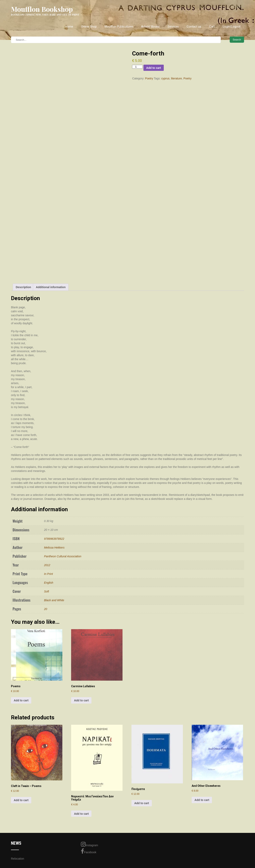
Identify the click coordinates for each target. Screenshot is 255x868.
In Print (48, 574)
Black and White (54, 600)
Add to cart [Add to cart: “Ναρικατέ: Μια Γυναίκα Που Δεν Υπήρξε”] (81, 814)
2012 (47, 565)
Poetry (149, 78)
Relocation (18, 859)
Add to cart (154, 68)
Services (173, 27)
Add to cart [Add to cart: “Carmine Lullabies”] (81, 700)
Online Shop (89, 27)
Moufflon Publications (119, 27)
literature (176, 78)
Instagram (89, 844)
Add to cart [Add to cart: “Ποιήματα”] (142, 803)
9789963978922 (54, 539)
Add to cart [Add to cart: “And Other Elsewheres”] (202, 800)
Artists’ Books (150, 27)
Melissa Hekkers (54, 548)
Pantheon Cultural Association (63, 556)
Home (69, 27)
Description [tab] (23, 287)
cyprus (165, 78)
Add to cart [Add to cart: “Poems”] (21, 700)
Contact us (194, 27)
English (49, 583)
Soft (47, 591)
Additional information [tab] (51, 287)
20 (46, 609)
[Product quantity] (137, 67)
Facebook (89, 851)
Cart (212, 27)
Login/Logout (232, 27)
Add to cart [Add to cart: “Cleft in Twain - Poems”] (21, 800)
